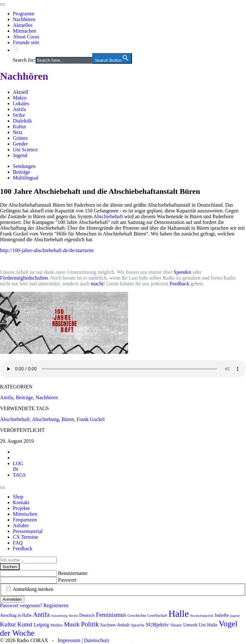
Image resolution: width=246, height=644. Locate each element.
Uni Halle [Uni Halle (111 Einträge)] (208, 625)
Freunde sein (26, 42)
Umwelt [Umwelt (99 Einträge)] (190, 625)
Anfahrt (21, 525)
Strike (19, 115)
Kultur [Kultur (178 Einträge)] (8, 624)
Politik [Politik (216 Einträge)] (90, 624)
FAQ (18, 543)
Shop (18, 497)
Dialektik (22, 121)
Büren (68, 419)
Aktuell (20, 92)
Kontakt (21, 502)
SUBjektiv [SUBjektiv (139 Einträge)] (157, 625)
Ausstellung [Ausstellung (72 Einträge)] (59, 616)
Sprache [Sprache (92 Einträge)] (138, 625)
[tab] (18, 466)
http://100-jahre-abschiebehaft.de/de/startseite (47, 250)
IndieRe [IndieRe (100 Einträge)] (222, 615)
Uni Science (25, 150)
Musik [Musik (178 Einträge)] (72, 624)
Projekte (21, 508)
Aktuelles (23, 25)
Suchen (10, 567)
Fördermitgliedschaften (24, 278)
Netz (18, 132)
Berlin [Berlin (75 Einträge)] (73, 616)
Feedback (180, 284)
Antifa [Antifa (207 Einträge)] (41, 615)
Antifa (19, 109)
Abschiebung (45, 419)
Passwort (67, 580)
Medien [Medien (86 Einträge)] (56, 625)
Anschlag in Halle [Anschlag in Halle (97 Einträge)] (16, 615)
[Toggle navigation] (3, 4)
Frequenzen (25, 520)
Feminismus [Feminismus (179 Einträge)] (111, 615)
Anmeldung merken (33, 589)
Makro (20, 98)
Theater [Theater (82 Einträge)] (176, 625)
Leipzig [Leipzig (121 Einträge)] (41, 625)
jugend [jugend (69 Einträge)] (235, 616)
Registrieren (56, 605)
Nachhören (24, 19)
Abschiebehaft (108, 216)
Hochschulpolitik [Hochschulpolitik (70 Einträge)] (202, 616)
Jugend (20, 155)
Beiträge (21, 172)
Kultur (20, 127)
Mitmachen (25, 31)
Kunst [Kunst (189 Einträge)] (25, 624)
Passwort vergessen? (21, 605)
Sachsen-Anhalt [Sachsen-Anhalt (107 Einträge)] (115, 625)
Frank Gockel (91, 419)
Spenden (182, 272)
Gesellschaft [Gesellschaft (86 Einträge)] (157, 616)
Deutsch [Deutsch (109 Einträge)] (87, 615)
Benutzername (73, 573)
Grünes (20, 138)
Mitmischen (25, 514)
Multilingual (26, 178)
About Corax (26, 37)
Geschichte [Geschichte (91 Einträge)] (137, 615)
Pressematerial (28, 531)
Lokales (21, 103)
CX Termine (25, 537)
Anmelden (12, 599)
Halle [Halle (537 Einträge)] (179, 614)
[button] (16, 50)
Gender (20, 144)
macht (97, 284)
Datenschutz (97, 640)
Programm (24, 14)
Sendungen (24, 166)
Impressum (69, 640)
